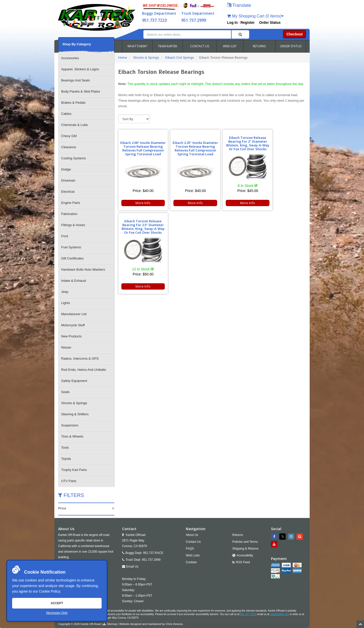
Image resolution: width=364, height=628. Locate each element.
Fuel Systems (71, 247)
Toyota (66, 459)
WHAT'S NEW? (137, 46)
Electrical (68, 192)
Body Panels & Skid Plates (81, 91)
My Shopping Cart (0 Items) (255, 16)
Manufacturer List (74, 314)
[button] (239, 6)
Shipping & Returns (245, 549)
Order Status (270, 23)
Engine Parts (71, 203)
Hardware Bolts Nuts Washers (83, 269)
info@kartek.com (279, 614)
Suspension (70, 425)
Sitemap (112, 624)
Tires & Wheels (72, 436)
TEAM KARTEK (168, 46)
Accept (57, 603)
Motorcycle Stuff (73, 325)
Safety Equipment (74, 381)
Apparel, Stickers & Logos (80, 69)
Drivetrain (68, 180)
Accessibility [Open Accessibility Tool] (245, 555)
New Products (71, 336)
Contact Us (193, 542)
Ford (65, 236)
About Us (192, 535)
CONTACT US (200, 46)
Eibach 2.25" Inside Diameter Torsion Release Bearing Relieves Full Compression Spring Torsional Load (188, 146)
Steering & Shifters (75, 414)
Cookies (191, 562)
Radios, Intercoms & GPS (80, 359)
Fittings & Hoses (73, 225)
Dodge (66, 169)
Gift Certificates (72, 258)
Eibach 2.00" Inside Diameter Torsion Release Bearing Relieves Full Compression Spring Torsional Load (141, 146)
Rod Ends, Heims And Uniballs (84, 370)
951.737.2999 (194, 20)
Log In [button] (232, 23)
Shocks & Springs (74, 403)
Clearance (69, 147)
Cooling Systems (74, 158)
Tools (65, 448)
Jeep (65, 292)
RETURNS (259, 46)
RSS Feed (243, 562)
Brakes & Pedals (73, 103)
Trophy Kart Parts (74, 470)
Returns (238, 535)
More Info (141, 203)
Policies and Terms (245, 542)
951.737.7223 (154, 20)
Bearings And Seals (75, 80)
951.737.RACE (153, 553)
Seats (65, 392)
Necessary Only (57, 613)
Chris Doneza (174, 624)
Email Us (132, 567)
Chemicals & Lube (75, 125)
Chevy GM (69, 136)
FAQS (190, 549)
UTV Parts (69, 481)
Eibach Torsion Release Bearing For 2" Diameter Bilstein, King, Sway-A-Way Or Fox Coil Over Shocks (235, 141)
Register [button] (247, 23)
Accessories (70, 58)
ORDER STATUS (291, 46)
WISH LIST (230, 46)
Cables (66, 114)
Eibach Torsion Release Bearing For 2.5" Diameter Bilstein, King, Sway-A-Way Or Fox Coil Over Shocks (282, 141)
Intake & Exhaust (74, 281)
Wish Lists (193, 555)
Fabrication (69, 214)
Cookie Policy (50, 591)
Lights (66, 303)
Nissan (66, 347)
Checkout (294, 34)
